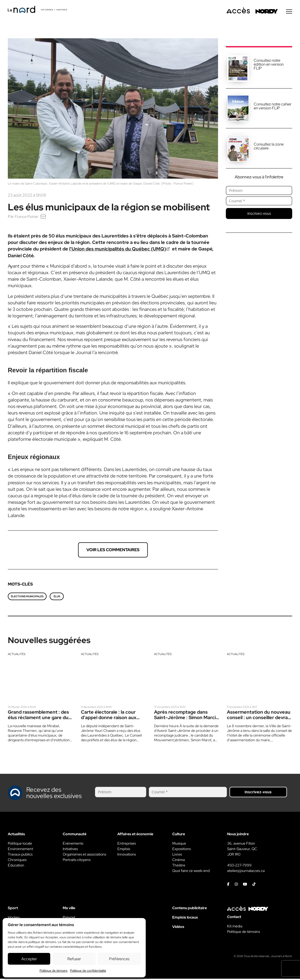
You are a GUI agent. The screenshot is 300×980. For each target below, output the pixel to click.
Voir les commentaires (113, 551)
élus (57, 598)
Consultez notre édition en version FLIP (269, 66)
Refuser (74, 959)
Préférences (119, 959)
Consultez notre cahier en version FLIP (273, 107)
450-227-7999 (239, 866)
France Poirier (27, 218)
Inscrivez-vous (259, 215)
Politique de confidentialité (88, 971)
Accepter (29, 959)
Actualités (17, 655)
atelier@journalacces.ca (246, 872)
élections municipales (27, 598)
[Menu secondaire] (289, 13)
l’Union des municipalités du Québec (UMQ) (118, 250)
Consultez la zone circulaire (269, 147)
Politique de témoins (53, 971)
